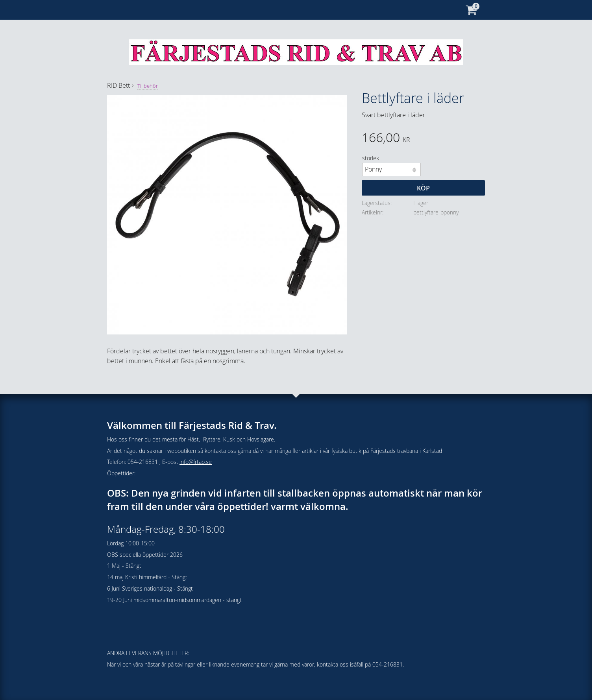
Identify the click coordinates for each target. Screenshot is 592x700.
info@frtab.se (196, 462)
